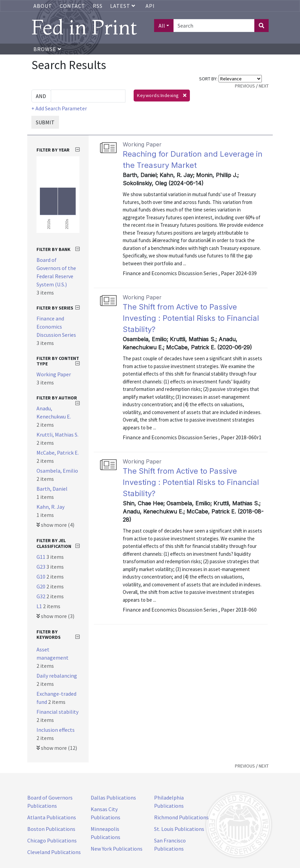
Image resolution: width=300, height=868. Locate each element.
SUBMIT (45, 122)
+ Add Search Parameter (59, 108)
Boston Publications (51, 829)
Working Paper (54, 374)
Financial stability (57, 712)
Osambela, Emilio (57, 471)
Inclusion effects (56, 730)
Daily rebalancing (57, 676)
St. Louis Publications (179, 829)
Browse (47, 49)
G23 (41, 567)
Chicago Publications (52, 840)
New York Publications (117, 849)
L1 (40, 606)
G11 (41, 557)
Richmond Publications (181, 817)
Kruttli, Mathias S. (57, 435)
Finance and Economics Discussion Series (56, 327)
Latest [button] (123, 6)
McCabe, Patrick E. (58, 453)
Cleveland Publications (54, 852)
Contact (72, 6)
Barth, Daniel (52, 489)
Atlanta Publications (52, 817)
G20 (41, 586)
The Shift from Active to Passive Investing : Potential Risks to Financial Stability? (191, 318)
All (162, 26)
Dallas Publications (113, 798)
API (150, 6)
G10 (41, 577)
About (43, 6)
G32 (41, 596)
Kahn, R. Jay (50, 507)
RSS (98, 6)
